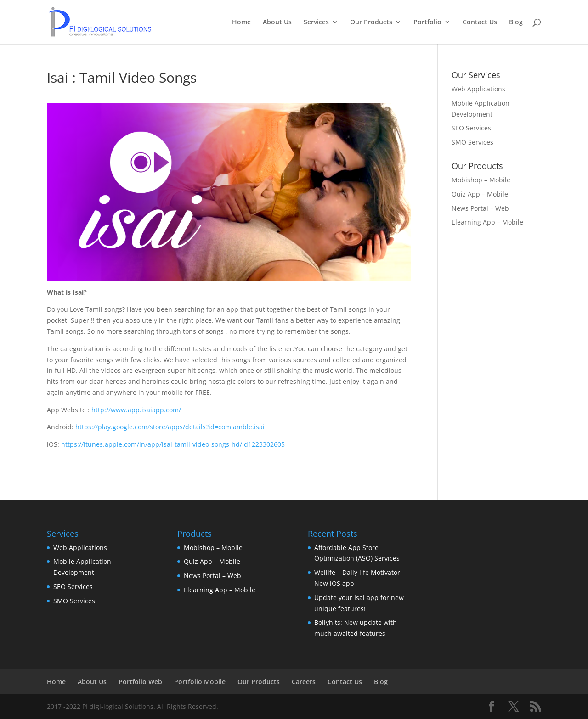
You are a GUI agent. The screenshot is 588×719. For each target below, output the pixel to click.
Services (316, 22)
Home (241, 22)
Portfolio (427, 22)
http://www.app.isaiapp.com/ (136, 410)
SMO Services (472, 142)
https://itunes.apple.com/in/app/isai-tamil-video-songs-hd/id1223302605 (173, 444)
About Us (277, 22)
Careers (304, 682)
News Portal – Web (480, 208)
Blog (516, 22)
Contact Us (480, 22)
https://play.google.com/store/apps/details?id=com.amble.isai (170, 427)
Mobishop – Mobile (481, 180)
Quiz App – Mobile (480, 194)
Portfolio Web (140, 682)
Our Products (371, 22)
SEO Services (471, 128)
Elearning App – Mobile (487, 222)
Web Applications (478, 89)
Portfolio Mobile (200, 682)
